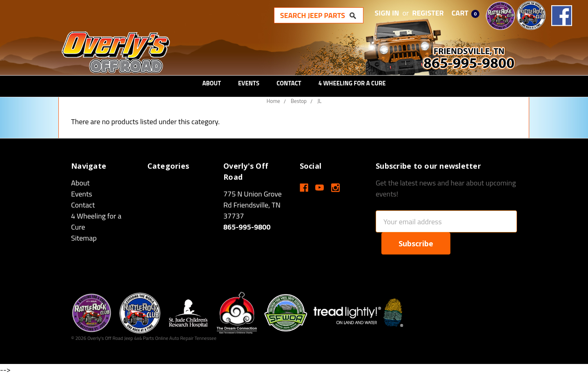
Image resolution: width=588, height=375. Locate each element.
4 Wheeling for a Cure (352, 83)
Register (428, 13)
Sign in (387, 13)
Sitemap (84, 238)
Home (273, 101)
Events (249, 83)
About (212, 83)
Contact (289, 83)
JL (319, 101)
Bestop (299, 101)
